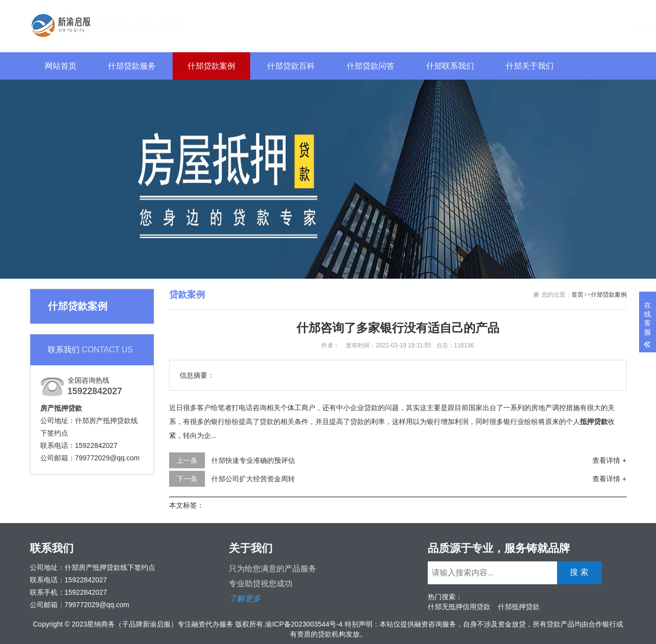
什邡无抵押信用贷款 (459, 607)
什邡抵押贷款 (519, 607)
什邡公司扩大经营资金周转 (253, 479)
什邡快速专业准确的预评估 (253, 460)
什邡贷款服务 (132, 66)
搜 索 (603, 25)
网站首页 (61, 66)
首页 (577, 295)
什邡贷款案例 (211, 66)
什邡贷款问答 (371, 66)
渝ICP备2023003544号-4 (304, 624)
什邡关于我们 (530, 66)
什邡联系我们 (450, 66)
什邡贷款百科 (291, 66)
